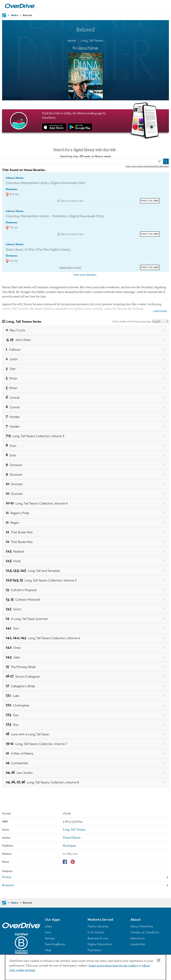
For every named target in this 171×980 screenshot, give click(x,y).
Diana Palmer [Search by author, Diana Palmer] (88, 48)
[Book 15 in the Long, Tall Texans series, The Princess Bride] (85, 667)
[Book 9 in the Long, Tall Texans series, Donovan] (85, 475)
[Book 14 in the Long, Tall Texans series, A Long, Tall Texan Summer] (85, 619)
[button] (64, 920)
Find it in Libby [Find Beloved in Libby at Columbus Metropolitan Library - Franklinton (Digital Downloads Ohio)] (150, 234)
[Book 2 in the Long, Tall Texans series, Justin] (85, 359)
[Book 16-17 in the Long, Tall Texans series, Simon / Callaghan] (85, 677)
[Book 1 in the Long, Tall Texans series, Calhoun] (85, 349)
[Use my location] (159, 162)
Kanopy (50, 938)
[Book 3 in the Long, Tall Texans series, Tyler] (85, 369)
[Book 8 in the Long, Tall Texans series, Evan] (85, 446)
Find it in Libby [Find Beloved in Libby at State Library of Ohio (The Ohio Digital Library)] (150, 267)
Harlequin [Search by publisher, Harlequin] (69, 846)
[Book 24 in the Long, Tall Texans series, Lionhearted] (85, 763)
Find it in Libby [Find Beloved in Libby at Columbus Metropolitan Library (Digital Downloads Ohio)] (150, 201)
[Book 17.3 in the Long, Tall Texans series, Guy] (85, 715)
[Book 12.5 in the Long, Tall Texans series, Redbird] (85, 551)
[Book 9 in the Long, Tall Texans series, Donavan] (85, 465)
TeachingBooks (55, 944)
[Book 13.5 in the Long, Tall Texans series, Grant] (85, 609)
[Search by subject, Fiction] (85, 878)
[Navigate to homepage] (4, 16)
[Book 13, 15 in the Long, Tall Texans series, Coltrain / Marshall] (85, 600)
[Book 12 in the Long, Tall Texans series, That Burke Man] (85, 532)
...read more (159, 311)
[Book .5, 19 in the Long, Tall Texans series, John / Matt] (85, 340)
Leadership (138, 944)
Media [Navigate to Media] (15, 15)
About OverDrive (142, 926)
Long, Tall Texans (92, 40)
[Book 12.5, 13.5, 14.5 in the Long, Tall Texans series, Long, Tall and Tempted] (85, 571)
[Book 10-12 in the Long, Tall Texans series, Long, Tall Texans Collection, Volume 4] (85, 503)
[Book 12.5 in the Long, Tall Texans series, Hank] (85, 561)
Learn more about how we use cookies (113, 966)
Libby (49, 926)
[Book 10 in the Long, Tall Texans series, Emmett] (85, 484)
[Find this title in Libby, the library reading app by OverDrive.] (85, 121)
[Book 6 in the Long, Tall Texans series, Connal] (85, 398)
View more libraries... (85, 275)
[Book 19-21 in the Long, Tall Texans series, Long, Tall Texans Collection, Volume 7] (85, 744)
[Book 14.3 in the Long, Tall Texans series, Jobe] (85, 657)
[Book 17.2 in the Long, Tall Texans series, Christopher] (85, 705)
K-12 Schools (96, 932)
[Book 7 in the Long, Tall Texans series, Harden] (85, 417)
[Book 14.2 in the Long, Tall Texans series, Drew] (85, 648)
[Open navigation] (164, 6)
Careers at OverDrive (145, 932)
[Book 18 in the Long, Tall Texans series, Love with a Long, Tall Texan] (85, 734)
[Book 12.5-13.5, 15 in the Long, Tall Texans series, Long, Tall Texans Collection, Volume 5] (85, 580)
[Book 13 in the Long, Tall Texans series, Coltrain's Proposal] (85, 590)
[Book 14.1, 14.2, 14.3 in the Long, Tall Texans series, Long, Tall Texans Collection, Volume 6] (85, 638)
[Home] (20, 5)
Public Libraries (98, 926)
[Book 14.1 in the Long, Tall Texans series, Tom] (85, 628)
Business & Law (98, 938)
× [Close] (159, 960)
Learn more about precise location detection (147, 166)
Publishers (94, 950)
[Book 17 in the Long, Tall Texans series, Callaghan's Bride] (85, 686)
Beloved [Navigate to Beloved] (27, 15)
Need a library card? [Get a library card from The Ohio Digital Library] (70, 267)
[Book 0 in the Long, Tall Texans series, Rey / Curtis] (85, 330)
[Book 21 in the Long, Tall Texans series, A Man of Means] (85, 753)
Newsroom (138, 938)
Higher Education (100, 944)
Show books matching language (132, 322)
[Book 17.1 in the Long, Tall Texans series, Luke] (85, 696)
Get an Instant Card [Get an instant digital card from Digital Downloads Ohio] (70, 201)
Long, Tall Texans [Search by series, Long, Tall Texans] (74, 830)
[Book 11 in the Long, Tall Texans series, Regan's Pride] (85, 513)
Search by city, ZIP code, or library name (85, 156)
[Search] (166, 161)
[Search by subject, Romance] (85, 885)
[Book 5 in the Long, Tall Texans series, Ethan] (85, 378)
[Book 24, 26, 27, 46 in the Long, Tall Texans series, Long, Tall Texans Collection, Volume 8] (85, 782)
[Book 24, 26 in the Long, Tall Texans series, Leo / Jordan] (85, 773)
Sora (48, 932)
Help (48, 950)
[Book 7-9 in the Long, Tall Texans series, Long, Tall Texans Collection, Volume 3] (85, 436)
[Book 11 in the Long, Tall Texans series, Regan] (85, 523)
